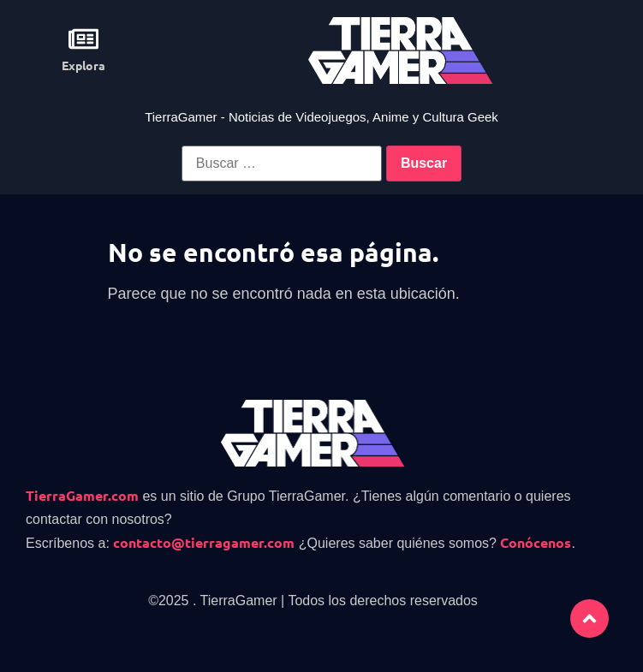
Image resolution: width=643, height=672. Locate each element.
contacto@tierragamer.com (204, 542)
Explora (83, 65)
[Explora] (83, 39)
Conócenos (536, 542)
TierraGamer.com (82, 495)
